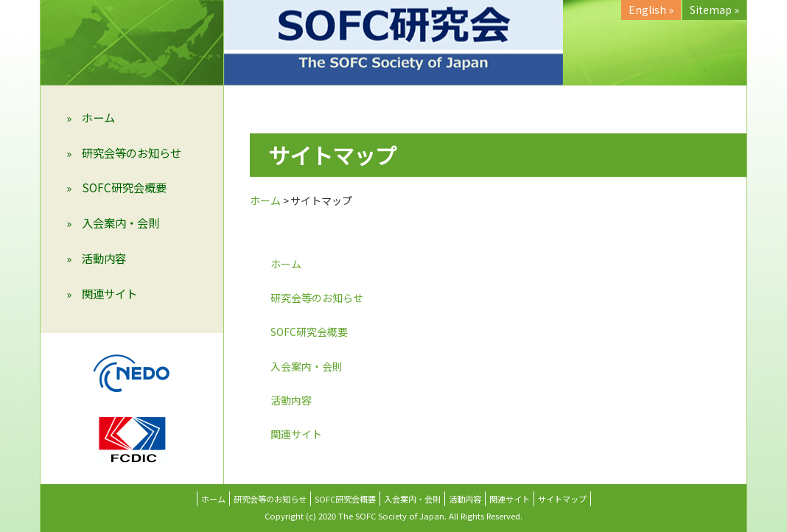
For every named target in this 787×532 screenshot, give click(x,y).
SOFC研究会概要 (124, 187)
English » (651, 10)
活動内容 (104, 258)
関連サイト (109, 293)
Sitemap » (714, 10)
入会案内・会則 (120, 223)
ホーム (98, 117)
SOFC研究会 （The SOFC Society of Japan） (393, 43)
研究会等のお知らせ (132, 153)
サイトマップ (562, 499)
